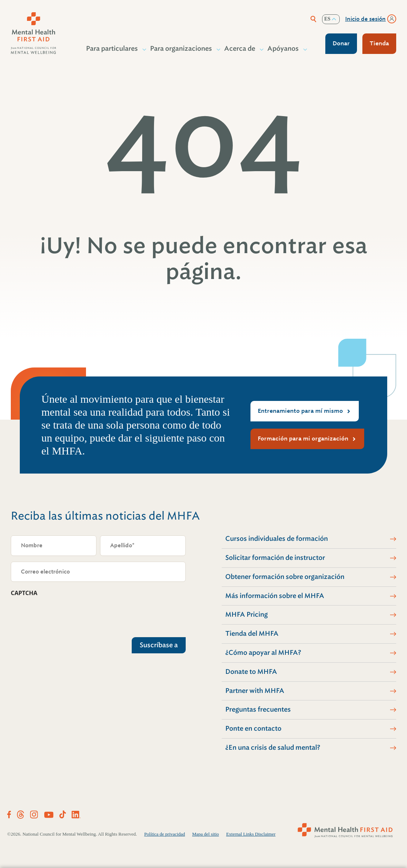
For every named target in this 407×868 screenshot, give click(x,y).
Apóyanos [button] (283, 49)
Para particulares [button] (112, 49)
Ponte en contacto (253, 728)
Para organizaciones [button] (181, 49)
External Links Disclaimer (251, 834)
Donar (341, 43)
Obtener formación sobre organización (285, 577)
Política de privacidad (165, 834)
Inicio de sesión (365, 19)
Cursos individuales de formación (277, 539)
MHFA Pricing (247, 615)
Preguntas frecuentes (258, 709)
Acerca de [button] (240, 49)
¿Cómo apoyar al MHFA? (263, 653)
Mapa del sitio (205, 834)
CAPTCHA (24, 593)
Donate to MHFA (251, 672)
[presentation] (65, 615)
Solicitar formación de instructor (275, 558)
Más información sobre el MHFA (275, 596)
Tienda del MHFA (252, 634)
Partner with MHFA (255, 691)
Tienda (379, 43)
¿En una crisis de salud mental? (273, 748)
